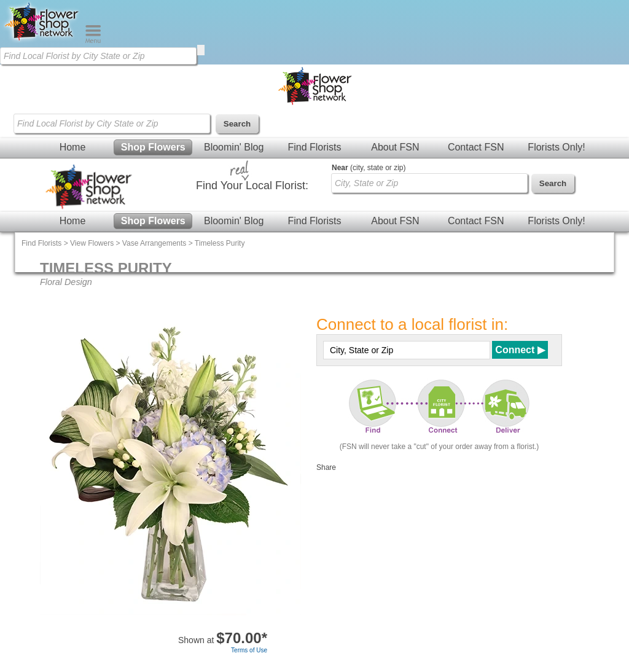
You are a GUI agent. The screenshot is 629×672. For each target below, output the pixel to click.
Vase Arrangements (154, 243)
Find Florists (314, 147)
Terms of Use (249, 650)
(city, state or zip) (369, 168)
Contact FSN (476, 147)
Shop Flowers (153, 147)
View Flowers (92, 243)
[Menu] (93, 41)
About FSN (395, 147)
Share (326, 467)
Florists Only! (556, 147)
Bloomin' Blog (234, 147)
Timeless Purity (220, 243)
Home (73, 147)
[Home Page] (42, 41)
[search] (201, 50)
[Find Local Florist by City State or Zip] (98, 56)
